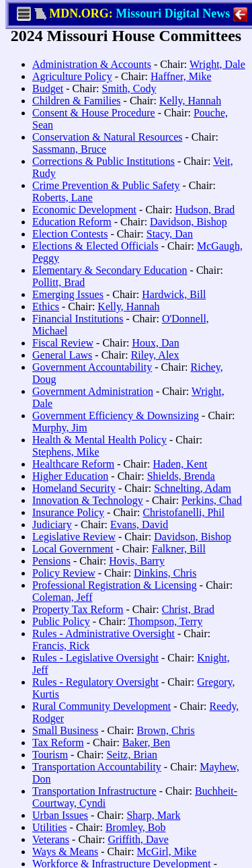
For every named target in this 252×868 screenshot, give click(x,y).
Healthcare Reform (73, 464)
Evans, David (139, 525)
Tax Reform (58, 743)
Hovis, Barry (137, 561)
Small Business (65, 730)
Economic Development (84, 210)
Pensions (51, 561)
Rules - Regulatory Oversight (95, 682)
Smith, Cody (129, 88)
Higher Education (70, 476)
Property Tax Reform (78, 609)
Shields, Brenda (181, 476)
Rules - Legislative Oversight (95, 658)
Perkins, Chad (212, 500)
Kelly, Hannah (190, 101)
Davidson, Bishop (188, 222)
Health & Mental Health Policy (99, 440)
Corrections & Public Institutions (103, 161)
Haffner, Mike (181, 76)
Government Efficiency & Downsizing (116, 415)
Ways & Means (65, 852)
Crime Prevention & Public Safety (106, 185)
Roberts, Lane (62, 197)
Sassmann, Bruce (69, 149)
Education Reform (72, 222)
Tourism (50, 755)
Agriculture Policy (72, 76)
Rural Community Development (101, 706)
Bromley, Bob (136, 827)
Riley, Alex (155, 355)
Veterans (51, 839)
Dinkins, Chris (165, 573)
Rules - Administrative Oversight (103, 634)
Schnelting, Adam (193, 488)
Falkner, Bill (179, 549)
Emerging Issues (68, 294)
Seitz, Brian (132, 755)
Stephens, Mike (66, 452)
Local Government (73, 549)
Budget (48, 88)
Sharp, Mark (153, 815)
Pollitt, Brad (58, 282)
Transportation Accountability (97, 767)
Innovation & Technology (88, 500)
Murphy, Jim (60, 428)
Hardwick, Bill (174, 294)
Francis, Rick (61, 646)
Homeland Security (74, 488)
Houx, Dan (155, 343)
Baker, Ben (146, 743)
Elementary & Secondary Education (110, 270)
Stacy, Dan (170, 234)
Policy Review (64, 573)
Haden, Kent (180, 464)
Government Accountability (92, 367)
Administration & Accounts (92, 64)
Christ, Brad (188, 609)
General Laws (62, 355)
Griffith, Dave (138, 839)
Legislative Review (74, 537)
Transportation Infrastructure (94, 791)
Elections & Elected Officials (95, 246)
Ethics (46, 306)
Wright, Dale (217, 64)
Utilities (50, 827)
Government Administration (93, 391)
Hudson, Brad (205, 210)
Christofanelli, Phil (183, 512)
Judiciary (52, 525)
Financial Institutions (78, 319)
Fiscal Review (63, 343)
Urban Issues (60, 815)
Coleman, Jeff (62, 597)
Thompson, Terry (166, 621)
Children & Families (77, 101)
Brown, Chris (166, 730)
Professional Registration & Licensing (115, 585)
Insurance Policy (68, 512)
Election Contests (70, 234)
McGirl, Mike (167, 852)
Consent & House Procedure (94, 113)
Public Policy (61, 621)
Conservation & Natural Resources (108, 137)
